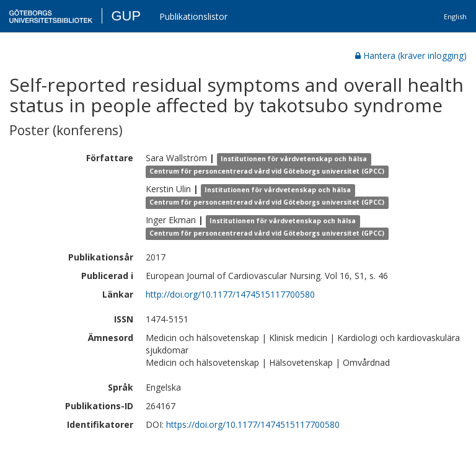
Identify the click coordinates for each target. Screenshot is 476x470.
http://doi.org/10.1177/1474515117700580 (230, 294)
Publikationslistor (193, 16)
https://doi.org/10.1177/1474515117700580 (253, 424)
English (455, 16)
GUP (126, 16)
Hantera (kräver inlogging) (411, 55)
